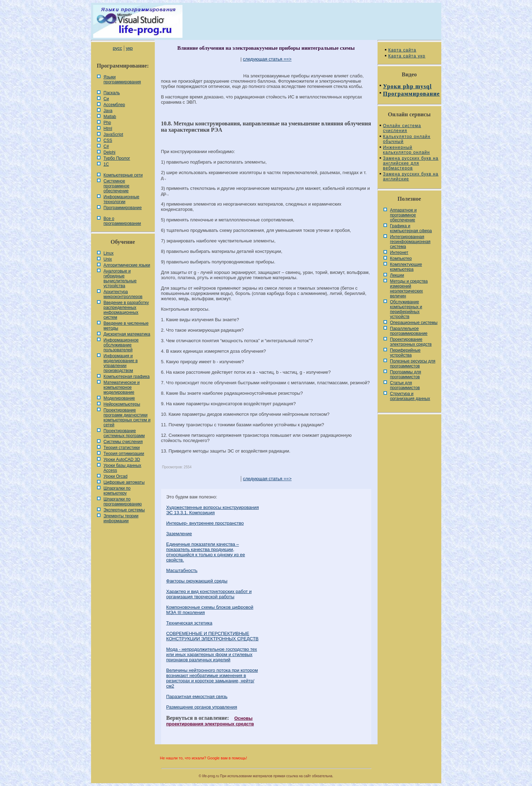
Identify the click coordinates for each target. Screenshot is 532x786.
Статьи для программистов (405, 385)
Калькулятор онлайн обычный (407, 139)
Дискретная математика (127, 334)
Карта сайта (402, 50)
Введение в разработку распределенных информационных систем (126, 310)
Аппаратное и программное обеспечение (403, 215)
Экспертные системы (124, 510)
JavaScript (113, 135)
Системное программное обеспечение (117, 186)
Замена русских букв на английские (411, 177)
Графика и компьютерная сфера (411, 228)
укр (129, 48)
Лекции (397, 275)
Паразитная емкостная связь (197, 697)
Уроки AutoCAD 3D (122, 460)
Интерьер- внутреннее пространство (205, 523)
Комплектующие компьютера (406, 267)
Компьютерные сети (123, 175)
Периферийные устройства (405, 353)
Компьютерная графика (127, 377)
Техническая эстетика (189, 623)
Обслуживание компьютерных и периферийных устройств (406, 309)
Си (106, 99)
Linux (109, 253)
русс (117, 48)
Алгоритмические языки (127, 265)
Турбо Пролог (117, 158)
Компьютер (401, 258)
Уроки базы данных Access (123, 468)
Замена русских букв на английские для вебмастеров (411, 163)
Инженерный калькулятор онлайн (407, 150)
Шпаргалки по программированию (123, 502)
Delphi (110, 152)
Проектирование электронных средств (411, 342)
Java (108, 111)
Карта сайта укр (407, 56)
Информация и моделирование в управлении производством (121, 363)
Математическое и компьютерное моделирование (122, 387)
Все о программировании (122, 221)
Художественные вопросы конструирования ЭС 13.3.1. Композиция (213, 510)
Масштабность (182, 570)
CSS (108, 140)
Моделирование (119, 398)
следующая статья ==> (267, 59)
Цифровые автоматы (124, 482)
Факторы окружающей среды (197, 581)
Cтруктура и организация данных (410, 396)
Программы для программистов (406, 374)
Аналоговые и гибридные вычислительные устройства (120, 278)
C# (106, 146)
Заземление (179, 534)
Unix (108, 259)
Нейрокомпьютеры (122, 404)
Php (107, 123)
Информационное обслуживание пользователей (121, 345)
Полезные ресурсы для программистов (413, 364)
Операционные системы (414, 323)
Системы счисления (123, 442)
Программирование (123, 208)
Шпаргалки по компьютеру (117, 491)
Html (108, 129)
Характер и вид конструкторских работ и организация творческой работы (209, 594)
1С (106, 164)
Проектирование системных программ (124, 433)
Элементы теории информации (121, 518)
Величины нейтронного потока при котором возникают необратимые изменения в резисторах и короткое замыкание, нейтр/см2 (212, 678)
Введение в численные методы (126, 326)
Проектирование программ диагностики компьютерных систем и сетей (127, 418)
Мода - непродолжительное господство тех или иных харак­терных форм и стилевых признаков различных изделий (212, 654)
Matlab (110, 117)
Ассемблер (114, 105)
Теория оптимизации (124, 454)
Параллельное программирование (409, 331)
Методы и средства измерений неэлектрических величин (409, 289)
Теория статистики (122, 448)
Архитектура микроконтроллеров (123, 294)
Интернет (399, 253)
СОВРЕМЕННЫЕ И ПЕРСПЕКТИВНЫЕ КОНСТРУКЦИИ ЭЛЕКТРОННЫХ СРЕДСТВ (213, 636)
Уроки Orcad (116, 476)
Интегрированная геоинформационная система (410, 242)
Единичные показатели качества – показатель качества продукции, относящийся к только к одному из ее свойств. (206, 552)
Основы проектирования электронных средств (210, 721)
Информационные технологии (122, 199)
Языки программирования (122, 80)
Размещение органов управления (202, 707)
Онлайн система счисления (402, 128)
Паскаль (112, 93)
